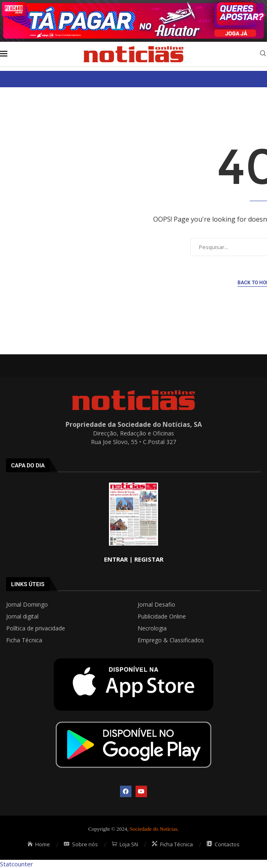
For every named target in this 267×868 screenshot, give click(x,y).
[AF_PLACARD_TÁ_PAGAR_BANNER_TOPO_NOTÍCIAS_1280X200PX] (133, 4)
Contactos (223, 844)
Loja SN (125, 844)
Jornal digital (22, 616)
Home (39, 844)
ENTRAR (116, 559)
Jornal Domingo (27, 605)
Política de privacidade (36, 628)
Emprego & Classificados (171, 640)
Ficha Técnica (24, 640)
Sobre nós (81, 844)
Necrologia (152, 628)
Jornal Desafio (156, 605)
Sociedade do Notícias (154, 829)
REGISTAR (149, 559)
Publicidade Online (162, 616)
